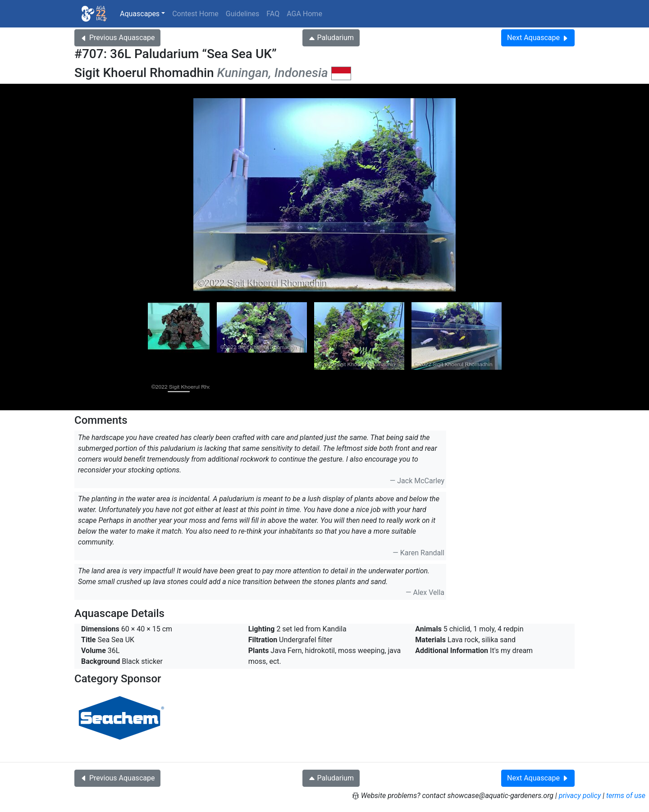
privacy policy (580, 796)
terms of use (626, 796)
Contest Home (195, 14)
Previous (117, 38)
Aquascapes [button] (140, 14)
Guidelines (242, 14)
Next (538, 38)
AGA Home (304, 14)
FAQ (273, 14)
